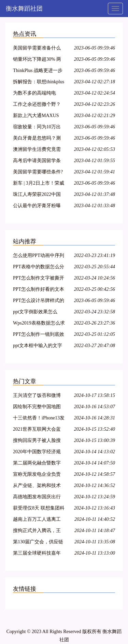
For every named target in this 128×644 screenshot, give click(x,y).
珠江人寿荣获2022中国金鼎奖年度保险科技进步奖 (37, 195)
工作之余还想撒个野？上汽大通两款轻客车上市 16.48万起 (37, 105)
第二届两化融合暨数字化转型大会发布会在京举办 (37, 464)
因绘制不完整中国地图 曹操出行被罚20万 (37, 408)
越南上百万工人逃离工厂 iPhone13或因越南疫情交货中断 (37, 520)
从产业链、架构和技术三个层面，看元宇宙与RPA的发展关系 (37, 486)
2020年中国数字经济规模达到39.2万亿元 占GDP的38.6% (37, 453)
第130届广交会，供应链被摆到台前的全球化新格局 (38, 543)
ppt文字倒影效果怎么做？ (35, 313)
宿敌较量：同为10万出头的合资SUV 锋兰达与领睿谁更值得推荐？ (37, 128)
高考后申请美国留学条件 (37, 162)
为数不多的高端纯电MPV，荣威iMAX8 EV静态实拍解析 (39, 94)
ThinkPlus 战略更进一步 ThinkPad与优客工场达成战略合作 (39, 71)
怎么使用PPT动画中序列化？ (39, 256)
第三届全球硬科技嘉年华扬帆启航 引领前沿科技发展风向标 (38, 554)
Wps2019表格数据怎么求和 (39, 324)
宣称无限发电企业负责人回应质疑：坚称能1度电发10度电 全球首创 (38, 475)
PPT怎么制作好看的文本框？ (39, 290)
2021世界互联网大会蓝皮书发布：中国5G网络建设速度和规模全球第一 (37, 430)
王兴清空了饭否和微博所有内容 (37, 396)
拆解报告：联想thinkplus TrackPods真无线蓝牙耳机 (39, 83)
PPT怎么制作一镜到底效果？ (39, 335)
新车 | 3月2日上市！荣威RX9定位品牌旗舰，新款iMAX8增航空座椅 (39, 184)
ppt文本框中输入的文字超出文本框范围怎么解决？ (38, 347)
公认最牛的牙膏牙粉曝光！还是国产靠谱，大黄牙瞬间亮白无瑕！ (37, 207)
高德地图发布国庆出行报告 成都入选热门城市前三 (38, 498)
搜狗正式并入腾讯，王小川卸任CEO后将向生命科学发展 (37, 532)
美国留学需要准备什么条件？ (37, 49)
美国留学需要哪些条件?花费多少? (38, 173)
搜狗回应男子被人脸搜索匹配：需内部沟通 (37, 441)
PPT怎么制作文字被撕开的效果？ (39, 279)
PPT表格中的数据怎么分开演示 (39, 268)
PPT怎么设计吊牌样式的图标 (39, 302)
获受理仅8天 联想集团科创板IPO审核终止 (39, 509)
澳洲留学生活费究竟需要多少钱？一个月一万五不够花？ (37, 150)
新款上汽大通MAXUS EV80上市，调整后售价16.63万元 (38, 117)
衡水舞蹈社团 (24, 9)
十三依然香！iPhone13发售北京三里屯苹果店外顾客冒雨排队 (39, 419)
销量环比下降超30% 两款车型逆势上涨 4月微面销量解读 (39, 60)
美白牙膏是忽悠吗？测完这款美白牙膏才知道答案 (37, 139)
